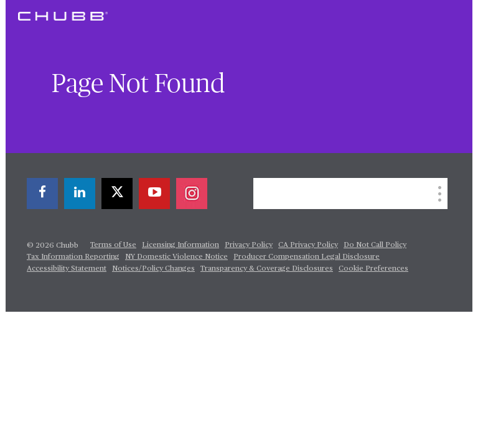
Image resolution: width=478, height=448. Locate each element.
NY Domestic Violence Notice (176, 257)
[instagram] (192, 194)
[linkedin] (80, 194)
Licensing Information (180, 245)
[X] (117, 194)
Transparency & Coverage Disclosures (267, 269)
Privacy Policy (249, 245)
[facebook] (42, 194)
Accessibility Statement (67, 269)
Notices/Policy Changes (153, 269)
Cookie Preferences (373, 269)
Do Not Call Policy (375, 245)
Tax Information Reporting (73, 257)
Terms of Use (113, 245)
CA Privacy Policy (308, 245)
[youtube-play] (154, 194)
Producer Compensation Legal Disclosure (307, 257)
